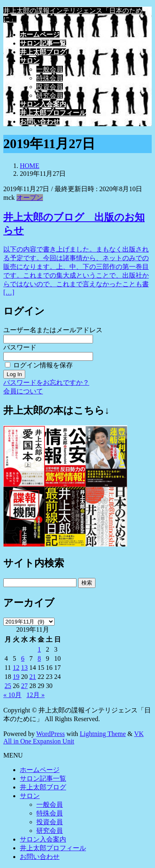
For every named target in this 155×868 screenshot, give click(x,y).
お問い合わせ (40, 857)
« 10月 (12, 695)
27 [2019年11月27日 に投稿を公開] (24, 686)
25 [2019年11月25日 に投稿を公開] (8, 686)
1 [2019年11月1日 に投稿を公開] (39, 649)
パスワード (20, 347)
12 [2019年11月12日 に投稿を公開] (16, 668)
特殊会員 (50, 78)
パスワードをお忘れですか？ (46, 382)
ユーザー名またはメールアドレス (53, 330)
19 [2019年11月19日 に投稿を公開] (16, 677)
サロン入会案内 (43, 839)
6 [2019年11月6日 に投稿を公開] (23, 658)
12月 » (36, 695)
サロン (30, 796)
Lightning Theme (103, 734)
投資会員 (50, 87)
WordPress (51, 734)
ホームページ (40, 770)
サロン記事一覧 (43, 778)
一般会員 (50, 69)
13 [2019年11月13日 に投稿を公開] (24, 668)
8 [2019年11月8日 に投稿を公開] (39, 658)
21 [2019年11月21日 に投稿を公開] (33, 677)
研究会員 (50, 95)
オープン (30, 198)
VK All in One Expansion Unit (74, 737)
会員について (23, 391)
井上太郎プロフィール (53, 848)
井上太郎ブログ (43, 787)
